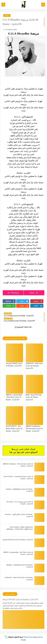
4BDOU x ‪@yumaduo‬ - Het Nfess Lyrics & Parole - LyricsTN (14, 397)
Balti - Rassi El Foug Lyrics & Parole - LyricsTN (34, 397)
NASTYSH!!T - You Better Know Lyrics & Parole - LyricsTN (14, 429)
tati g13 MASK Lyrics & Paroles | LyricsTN (18, 540)
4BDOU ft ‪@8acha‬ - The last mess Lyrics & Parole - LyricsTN (34, 429)
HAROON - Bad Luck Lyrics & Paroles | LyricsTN (34, 366)
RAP (7, 15)
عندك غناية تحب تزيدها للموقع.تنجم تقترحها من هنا (23, 450)
